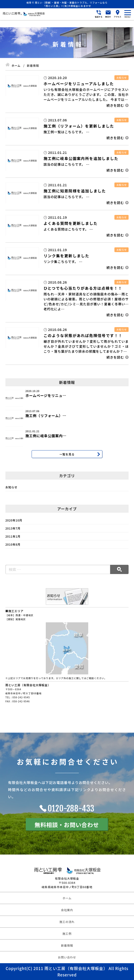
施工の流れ (67, 922)
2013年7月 (13, 528)
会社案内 (67, 910)
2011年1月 (13, 536)
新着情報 (67, 945)
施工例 (67, 933)
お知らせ (11, 487)
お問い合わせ (67, 957)
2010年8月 (13, 544)
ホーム (67, 898)
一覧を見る (67, 454)
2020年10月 (14, 520)
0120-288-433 (71, 808)
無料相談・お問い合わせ (67, 825)
